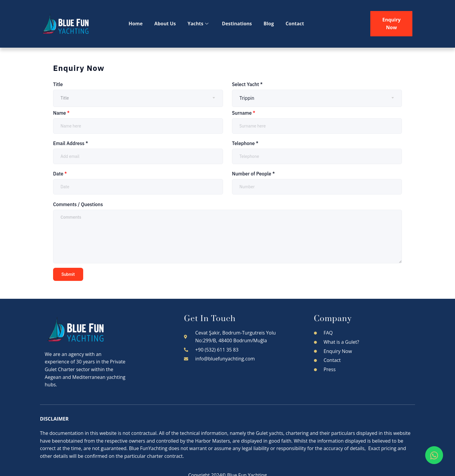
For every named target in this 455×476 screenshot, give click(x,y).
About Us (166, 24)
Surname (244, 113)
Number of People (253, 174)
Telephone (245, 143)
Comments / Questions (78, 204)
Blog (271, 24)
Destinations (238, 24)
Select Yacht (247, 84)
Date (60, 174)
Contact (297, 24)
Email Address (71, 143)
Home (136, 24)
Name (61, 113)
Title (58, 84)
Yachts (199, 24)
